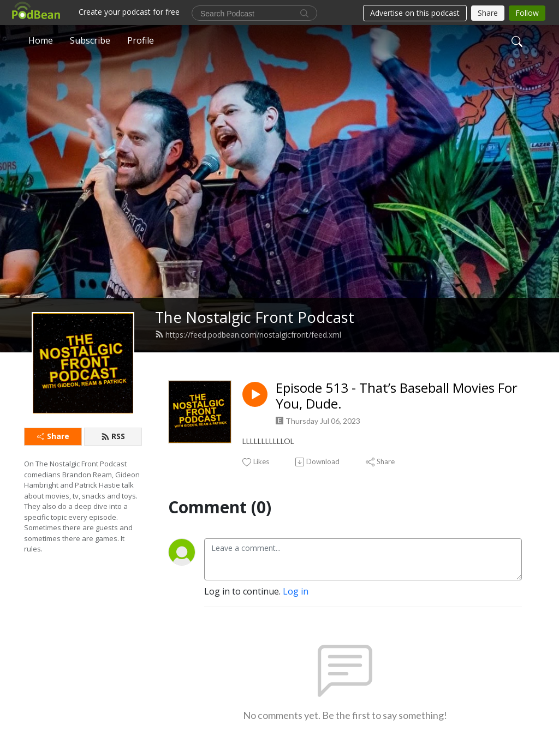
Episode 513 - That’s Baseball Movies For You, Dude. (397, 396)
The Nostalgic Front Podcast (255, 317)
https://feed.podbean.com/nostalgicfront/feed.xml (248, 335)
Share (53, 436)
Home (41, 40)
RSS (113, 436)
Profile (141, 40)
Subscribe (90, 40)
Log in (296, 591)
